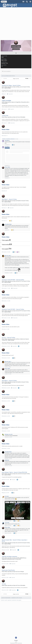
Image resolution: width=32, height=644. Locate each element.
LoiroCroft (19, 474)
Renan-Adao (4, 87)
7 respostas (10, 94)
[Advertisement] (16, 24)
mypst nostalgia (6, 101)
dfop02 (19, 201)
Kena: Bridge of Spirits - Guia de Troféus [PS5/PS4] (14, 472)
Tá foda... (4, 584)
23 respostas (12, 123)
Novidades (23, 117)
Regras (22, 572)
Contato (16, 640)
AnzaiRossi (7, 140)
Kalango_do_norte (9, 434)
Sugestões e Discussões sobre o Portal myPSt (11, 559)
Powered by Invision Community (16, 643)
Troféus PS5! (5, 116)
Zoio (18, 117)
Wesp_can (19, 87)
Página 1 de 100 (16, 79)
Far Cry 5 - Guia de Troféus (8, 338)
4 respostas (11, 208)
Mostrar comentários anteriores (10, 139)
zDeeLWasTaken (8, 224)
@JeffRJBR (7, 148)
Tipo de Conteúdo (6, 71)
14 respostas (13, 590)
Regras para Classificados (8, 570)
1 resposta (11, 109)
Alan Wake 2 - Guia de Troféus (9, 199)
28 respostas (13, 550)
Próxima (27, 79)
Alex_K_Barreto (21, 339)
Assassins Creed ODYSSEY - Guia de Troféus (13, 280)
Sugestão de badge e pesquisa (9, 556)
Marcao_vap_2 (8, 256)
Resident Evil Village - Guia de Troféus (11, 85)
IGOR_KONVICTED (21, 558)
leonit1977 (19, 281)
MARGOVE (7, 460)
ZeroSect (7, 496)
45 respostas (14, 288)
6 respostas (12, 564)
